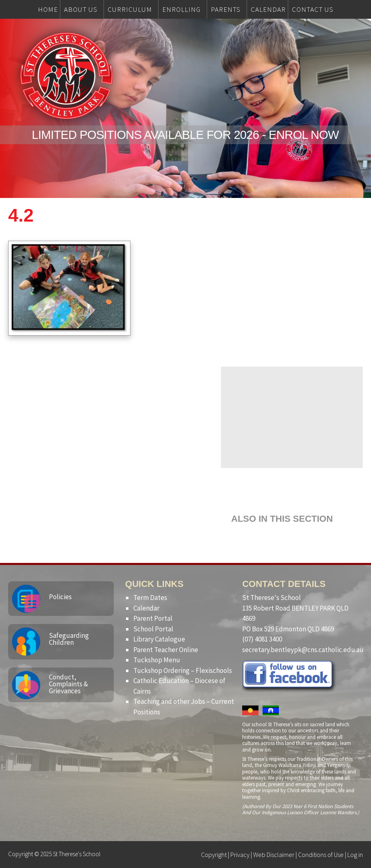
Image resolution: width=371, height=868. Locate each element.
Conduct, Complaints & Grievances (68, 684)
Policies (60, 597)
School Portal (153, 629)
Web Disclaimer (274, 855)
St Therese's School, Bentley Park (66, 76)
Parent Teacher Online (166, 650)
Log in (355, 855)
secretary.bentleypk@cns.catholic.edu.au (303, 650)
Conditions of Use (321, 855)
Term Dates (150, 598)
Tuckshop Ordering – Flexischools (183, 670)
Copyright (214, 855)
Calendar (146, 608)
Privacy (240, 855)
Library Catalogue (159, 639)
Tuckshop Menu (157, 660)
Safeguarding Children (69, 639)
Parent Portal (153, 618)
